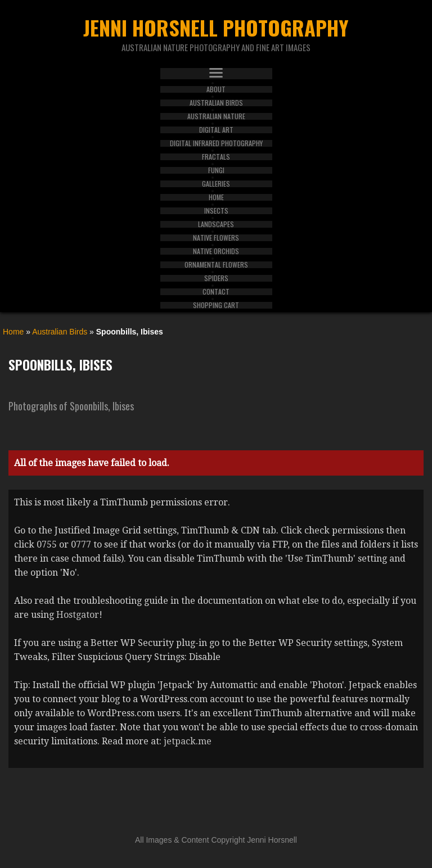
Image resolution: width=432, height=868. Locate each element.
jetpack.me (188, 741)
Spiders (216, 278)
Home (216, 197)
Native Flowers (216, 238)
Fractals (216, 157)
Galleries (216, 184)
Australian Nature (216, 116)
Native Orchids (216, 251)
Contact (216, 292)
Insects (216, 211)
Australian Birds (216, 103)
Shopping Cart (216, 305)
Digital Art (216, 130)
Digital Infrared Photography (216, 143)
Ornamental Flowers (216, 265)
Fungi (216, 170)
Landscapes (216, 224)
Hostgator (78, 615)
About (216, 89)
